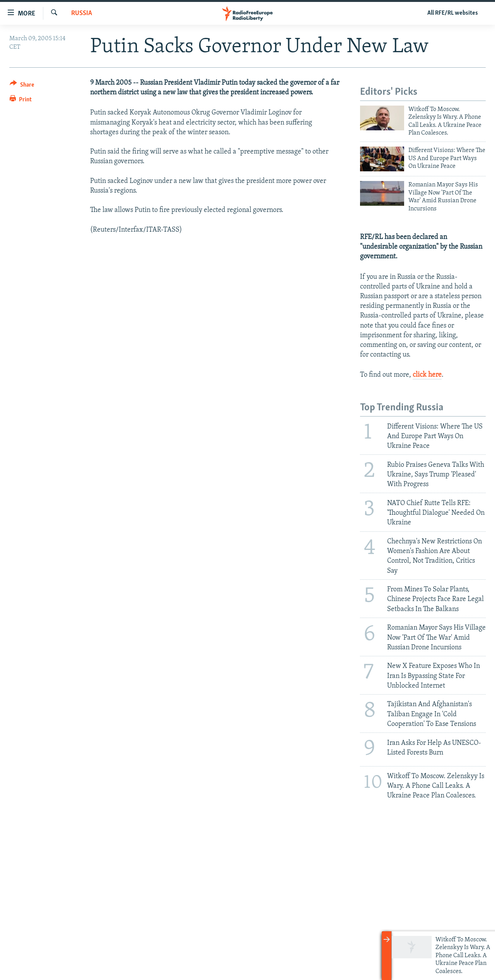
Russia (82, 13)
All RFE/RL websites (453, 13)
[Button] (22, 86)
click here (427, 375)
